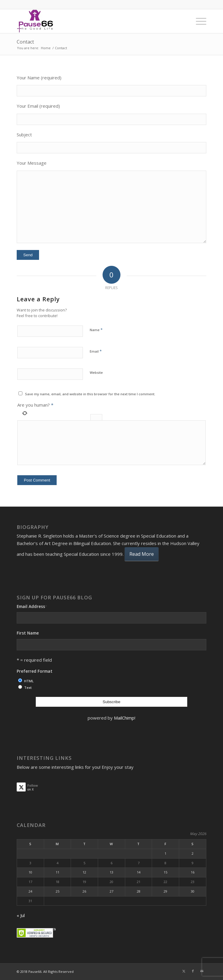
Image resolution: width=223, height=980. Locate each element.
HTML (29, 681)
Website (96, 372)
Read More (142, 554)
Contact (25, 42)
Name (96, 330)
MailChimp (124, 718)
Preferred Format (35, 671)
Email (96, 351)
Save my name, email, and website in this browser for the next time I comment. (90, 394)
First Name (28, 633)
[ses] (93, 21)
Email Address (32, 606)
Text (28, 687)
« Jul (21, 915)
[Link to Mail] (202, 971)
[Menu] (198, 21)
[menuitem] (198, 21)
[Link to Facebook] (193, 971)
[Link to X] (184, 971)
